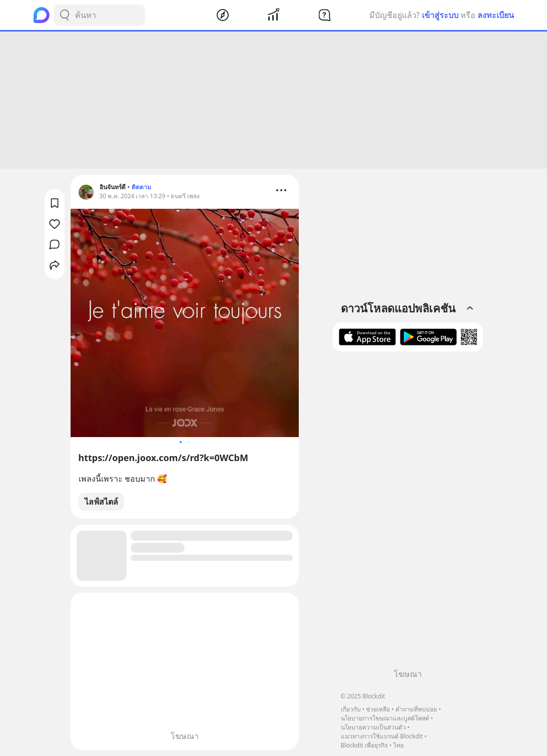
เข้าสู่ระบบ (440, 15)
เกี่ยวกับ (351, 709)
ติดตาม (141, 187)
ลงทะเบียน (496, 15)
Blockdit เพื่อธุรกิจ (364, 745)
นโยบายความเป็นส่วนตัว (373, 727)
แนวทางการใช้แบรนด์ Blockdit (382, 736)
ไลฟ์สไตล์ (101, 502)
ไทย (399, 745)
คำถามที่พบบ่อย (416, 709)
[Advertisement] (274, 100)
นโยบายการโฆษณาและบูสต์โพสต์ (385, 718)
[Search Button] (65, 15)
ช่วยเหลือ (378, 709)
